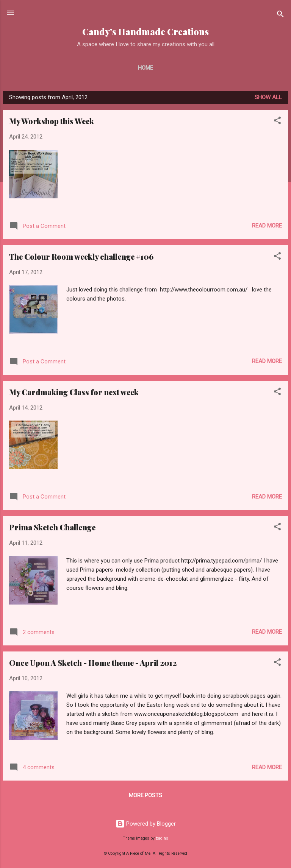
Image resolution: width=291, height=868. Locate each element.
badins (162, 838)
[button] (277, 122)
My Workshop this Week (52, 121)
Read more (267, 226)
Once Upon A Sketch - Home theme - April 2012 (93, 663)
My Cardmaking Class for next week (74, 392)
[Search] (280, 15)
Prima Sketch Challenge (52, 527)
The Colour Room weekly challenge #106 (81, 256)
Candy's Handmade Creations (145, 32)
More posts (145, 795)
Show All (268, 97)
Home (145, 68)
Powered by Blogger (146, 824)
